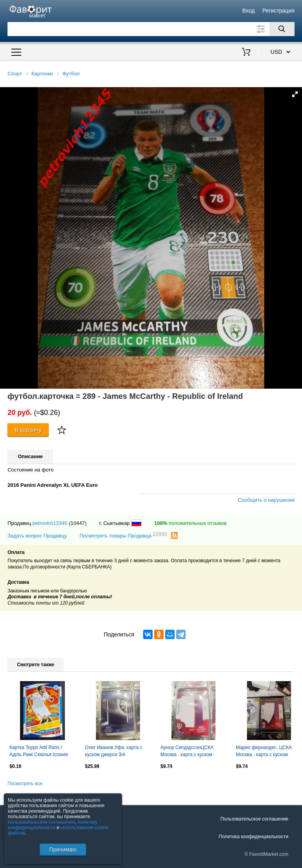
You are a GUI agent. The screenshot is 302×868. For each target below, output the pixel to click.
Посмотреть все (25, 784)
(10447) (78, 523)
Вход (249, 11)
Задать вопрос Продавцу (37, 536)
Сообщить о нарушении (266, 500)
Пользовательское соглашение (254, 819)
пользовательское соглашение (41, 822)
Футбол (71, 74)
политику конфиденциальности (53, 825)
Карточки (42, 74)
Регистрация (278, 11)
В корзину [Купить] (28, 430)
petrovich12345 (50, 523)
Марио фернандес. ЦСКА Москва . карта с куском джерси (264, 752)
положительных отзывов (190, 523)
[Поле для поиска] (151, 29)
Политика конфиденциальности (253, 837)
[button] (295, 94)
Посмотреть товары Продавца (123, 535)
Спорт (15, 74)
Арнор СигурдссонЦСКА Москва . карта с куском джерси (187, 752)
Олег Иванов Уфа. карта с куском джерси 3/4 (114, 751)
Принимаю (63, 850)
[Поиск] (282, 29)
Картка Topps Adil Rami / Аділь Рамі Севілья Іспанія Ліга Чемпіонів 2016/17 (39, 752)
